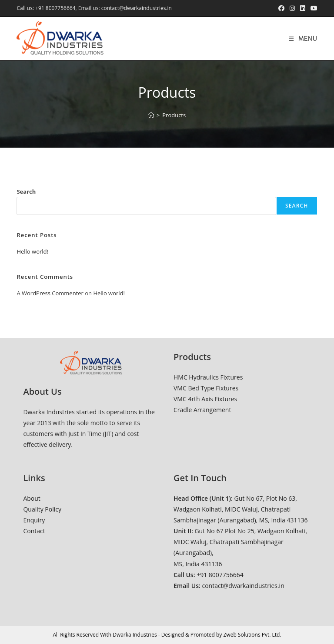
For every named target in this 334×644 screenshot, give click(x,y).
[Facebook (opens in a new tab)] (281, 8)
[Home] (151, 115)
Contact (34, 531)
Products (174, 115)
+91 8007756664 (55, 8)
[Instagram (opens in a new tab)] (292, 8)
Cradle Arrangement (202, 410)
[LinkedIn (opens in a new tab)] (303, 8)
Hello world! (32, 251)
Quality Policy (42, 509)
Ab (27, 498)
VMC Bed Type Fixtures (206, 388)
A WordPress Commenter (50, 293)
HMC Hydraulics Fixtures (208, 377)
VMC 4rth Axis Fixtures (205, 399)
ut (37, 498)
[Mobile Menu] (303, 38)
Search (26, 192)
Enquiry (34, 520)
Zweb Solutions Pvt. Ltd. (252, 635)
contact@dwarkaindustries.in (137, 8)
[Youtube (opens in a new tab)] (313, 8)
